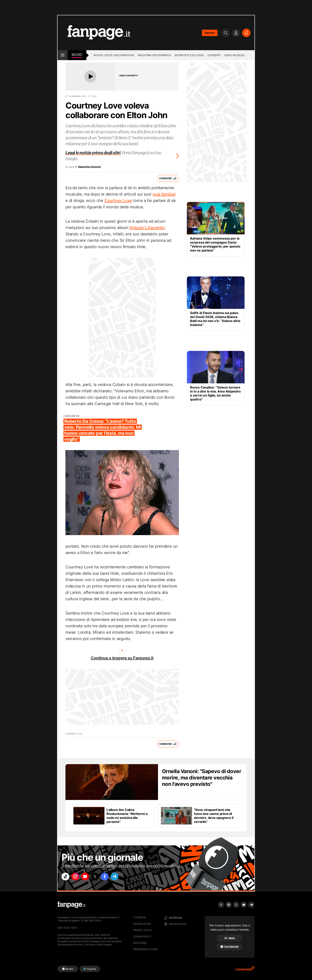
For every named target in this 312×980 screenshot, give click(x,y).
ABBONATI (210, 33)
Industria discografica (155, 55)
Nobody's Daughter (147, 228)
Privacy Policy (143, 930)
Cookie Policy (142, 936)
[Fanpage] (71, 905)
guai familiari (164, 194)
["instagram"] (77, 877)
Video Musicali (234, 55)
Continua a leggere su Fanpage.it (122, 658)
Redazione (140, 943)
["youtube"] (88, 877)
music (77, 55)
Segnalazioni (142, 924)
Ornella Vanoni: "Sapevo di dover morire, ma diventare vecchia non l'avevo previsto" (202, 778)
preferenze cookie (145, 949)
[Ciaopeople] (245, 970)
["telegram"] (122, 877)
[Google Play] (90, 969)
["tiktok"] (66, 877)
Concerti (214, 55)
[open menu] (63, 55)
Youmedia (139, 917)
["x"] (99, 877)
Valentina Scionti (89, 167)
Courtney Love (118, 201)
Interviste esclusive (189, 55)
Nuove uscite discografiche (114, 55)
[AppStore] (68, 969)
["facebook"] (111, 877)
